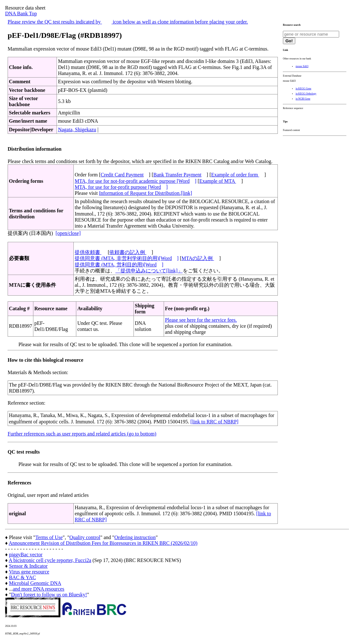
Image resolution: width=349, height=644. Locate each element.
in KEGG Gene (303, 89)
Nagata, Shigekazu (77, 130)
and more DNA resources (38, 589)
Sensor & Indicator (28, 566)
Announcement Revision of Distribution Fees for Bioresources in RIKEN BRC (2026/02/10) (103, 543)
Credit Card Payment (122, 175)
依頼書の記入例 (128, 252)
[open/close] (68, 233)
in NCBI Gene (303, 99)
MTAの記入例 (198, 258)
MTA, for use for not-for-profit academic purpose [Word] (136, 181)
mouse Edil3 (302, 66)
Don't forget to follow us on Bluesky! (49, 595)
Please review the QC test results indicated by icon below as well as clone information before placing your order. (128, 22)
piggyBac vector (26, 555)
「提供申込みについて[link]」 (149, 271)
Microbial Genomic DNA (35, 583)
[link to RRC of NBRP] (214, 422)
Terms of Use (49, 537)
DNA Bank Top (21, 14)
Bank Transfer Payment (178, 175)
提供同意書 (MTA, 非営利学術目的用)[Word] (127, 258)
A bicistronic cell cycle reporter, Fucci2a (50, 560)
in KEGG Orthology (306, 94)
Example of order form (235, 175)
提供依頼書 (88, 252)
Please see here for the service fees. (201, 320)
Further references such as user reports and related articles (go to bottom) (82, 434)
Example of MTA (218, 181)
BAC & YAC (22, 577)
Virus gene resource (29, 572)
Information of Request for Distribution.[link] (145, 193)
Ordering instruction (135, 537)
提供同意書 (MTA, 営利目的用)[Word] (119, 265)
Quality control (85, 537)
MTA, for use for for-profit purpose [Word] (121, 187)
